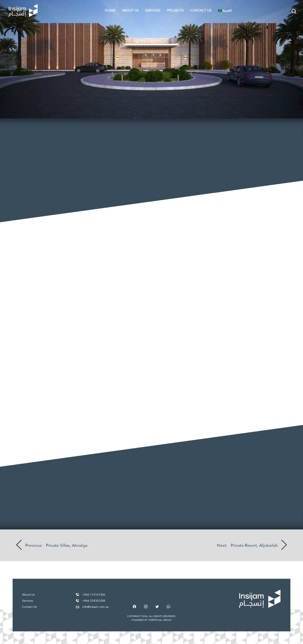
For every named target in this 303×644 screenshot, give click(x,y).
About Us (130, 11)
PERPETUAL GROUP (160, 620)
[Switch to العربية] (225, 11)
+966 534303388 (94, 601)
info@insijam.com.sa (95, 607)
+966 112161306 (94, 595)
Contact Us (201, 11)
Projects (175, 11)
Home (110, 11)
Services (153, 11)
